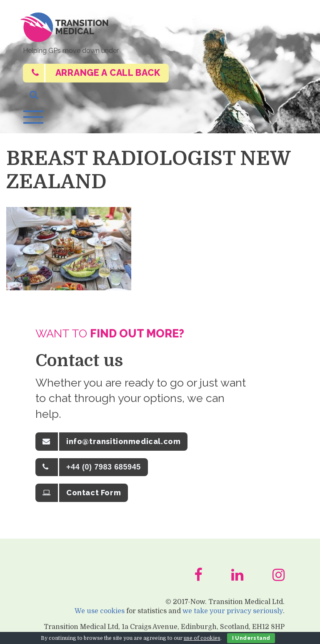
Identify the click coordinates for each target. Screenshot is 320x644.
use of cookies (202, 638)
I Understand (251, 638)
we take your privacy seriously (233, 613)
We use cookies (100, 613)
